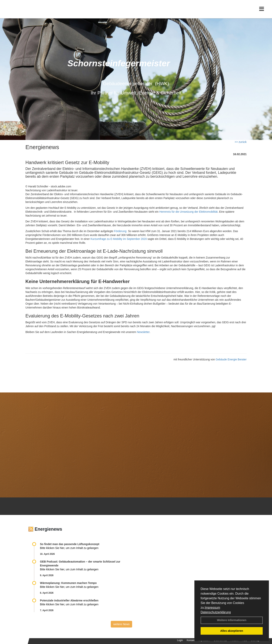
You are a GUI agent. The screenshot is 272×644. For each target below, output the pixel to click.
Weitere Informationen (232, 620)
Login (180, 640)
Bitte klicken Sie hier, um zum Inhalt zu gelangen (69, 548)
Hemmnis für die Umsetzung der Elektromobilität (188, 212)
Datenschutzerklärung (216, 612)
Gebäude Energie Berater (231, 359)
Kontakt (191, 640)
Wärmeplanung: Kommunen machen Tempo (68, 583)
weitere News (121, 624)
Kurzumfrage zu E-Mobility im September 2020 (119, 239)
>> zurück (241, 142)
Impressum (212, 608)
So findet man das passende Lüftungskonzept (70, 544)
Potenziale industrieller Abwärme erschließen (69, 600)
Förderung (120, 231)
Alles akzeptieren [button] (232, 631)
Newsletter (143, 332)
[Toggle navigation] (262, 11)
